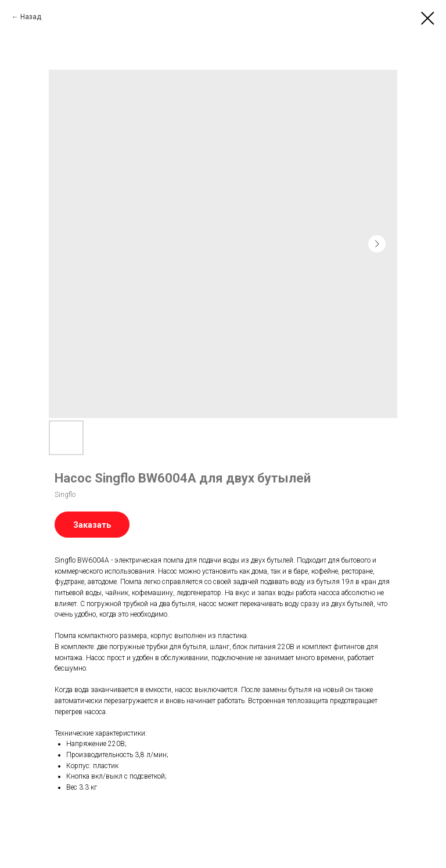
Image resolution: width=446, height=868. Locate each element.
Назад (31, 17)
